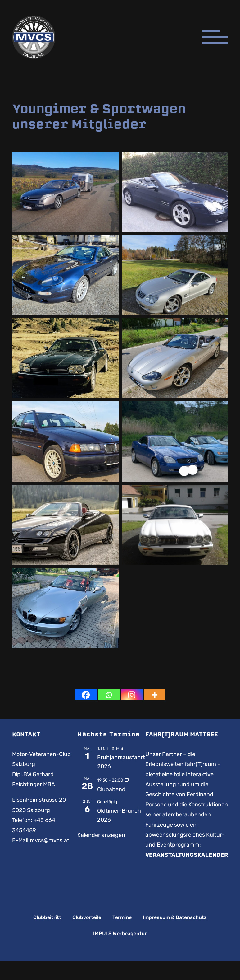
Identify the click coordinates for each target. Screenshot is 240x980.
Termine (122, 917)
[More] (155, 695)
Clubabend (111, 789)
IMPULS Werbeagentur (120, 934)
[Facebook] (86, 695)
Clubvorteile (87, 917)
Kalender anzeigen (101, 835)
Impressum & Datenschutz (175, 917)
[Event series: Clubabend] (127, 780)
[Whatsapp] (109, 695)
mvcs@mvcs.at (50, 840)
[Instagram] (132, 695)
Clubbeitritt (47, 917)
